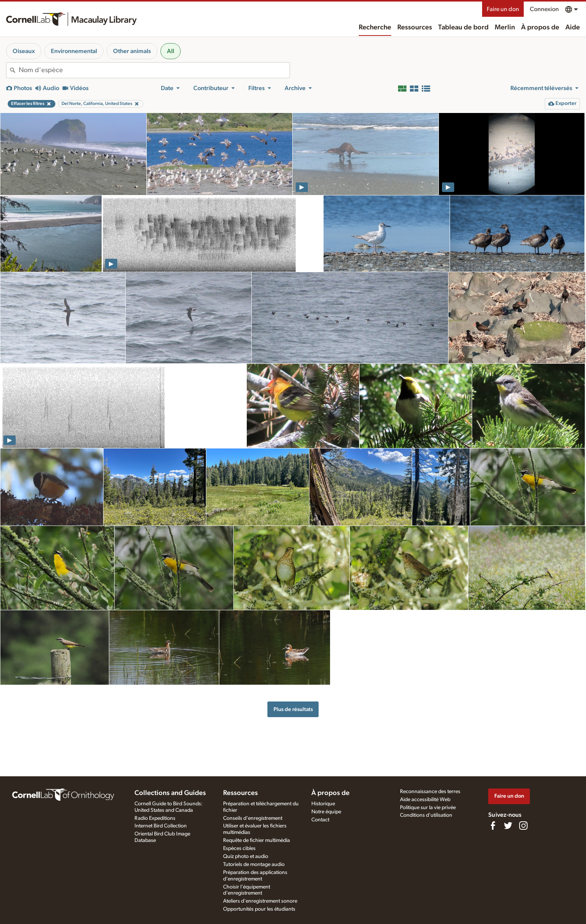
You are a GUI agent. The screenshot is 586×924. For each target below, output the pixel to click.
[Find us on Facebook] (493, 826)
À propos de (540, 27)
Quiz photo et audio (246, 856)
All (171, 51)
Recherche (375, 27)
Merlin (505, 27)
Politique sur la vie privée (428, 808)
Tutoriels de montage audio (254, 864)
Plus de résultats (293, 709)
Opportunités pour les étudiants (259, 909)
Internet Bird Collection (161, 826)
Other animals (132, 51)
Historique (323, 804)
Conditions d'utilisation (426, 815)
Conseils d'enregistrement (253, 818)
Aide (573, 27)
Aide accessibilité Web (425, 800)
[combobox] (154, 70)
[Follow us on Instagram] (523, 826)
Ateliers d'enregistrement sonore (260, 901)
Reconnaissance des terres (430, 792)
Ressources (415, 27)
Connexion (544, 9)
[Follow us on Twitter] (508, 826)
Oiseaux (24, 51)
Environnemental (74, 51)
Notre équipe (326, 812)
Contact (320, 820)
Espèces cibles (239, 848)
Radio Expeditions (155, 818)
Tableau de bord (463, 27)
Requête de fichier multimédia (257, 840)
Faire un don (503, 9)
